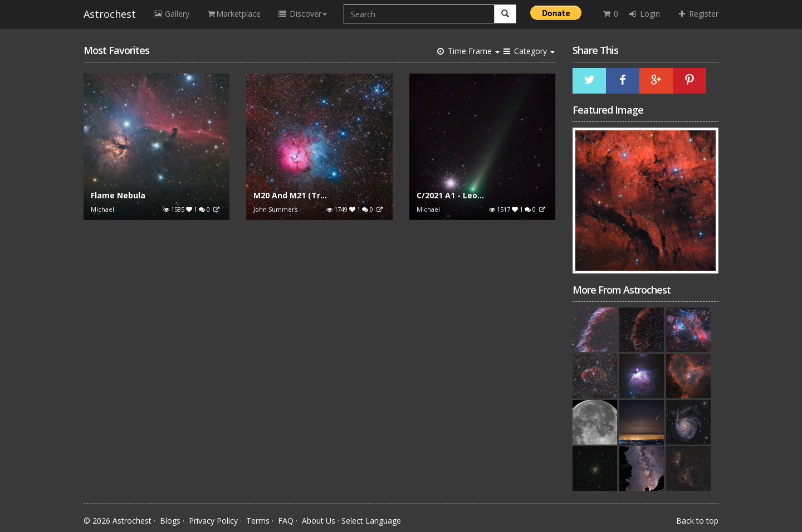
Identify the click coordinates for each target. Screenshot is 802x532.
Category (528, 51)
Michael (102, 209)
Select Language (371, 521)
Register (698, 14)
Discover (302, 14)
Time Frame (468, 51)
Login (644, 14)
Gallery (171, 14)
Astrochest (110, 14)
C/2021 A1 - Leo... (450, 195)
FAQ (286, 521)
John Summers (275, 209)
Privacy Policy (213, 521)
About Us (319, 521)
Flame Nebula (118, 195)
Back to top (697, 521)
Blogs (170, 521)
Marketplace (233, 14)
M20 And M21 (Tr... (290, 195)
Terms (258, 521)
